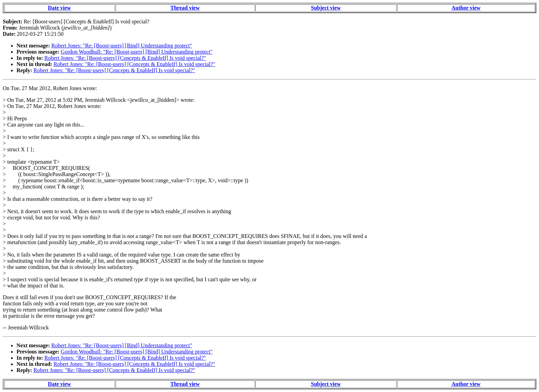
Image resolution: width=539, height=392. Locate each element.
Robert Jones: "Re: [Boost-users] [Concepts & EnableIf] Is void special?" (125, 58)
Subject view (326, 8)
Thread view (185, 8)
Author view (466, 8)
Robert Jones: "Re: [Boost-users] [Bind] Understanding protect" (122, 46)
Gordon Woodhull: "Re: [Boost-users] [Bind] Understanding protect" (137, 52)
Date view (59, 8)
